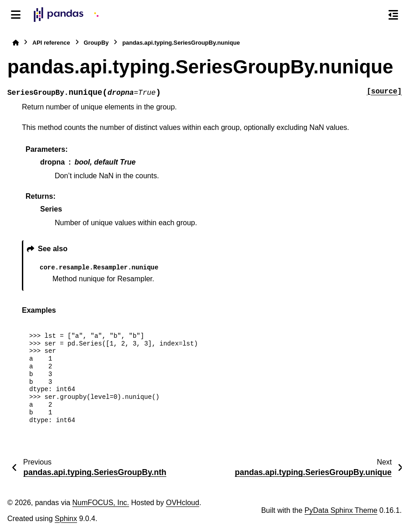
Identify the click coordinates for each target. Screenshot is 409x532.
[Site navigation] (16, 15)
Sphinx (66, 519)
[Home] (16, 43)
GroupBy (96, 43)
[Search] (374, 15)
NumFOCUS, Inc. (101, 503)
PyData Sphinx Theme (341, 510)
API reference (51, 43)
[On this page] (393, 15)
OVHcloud (183, 503)
